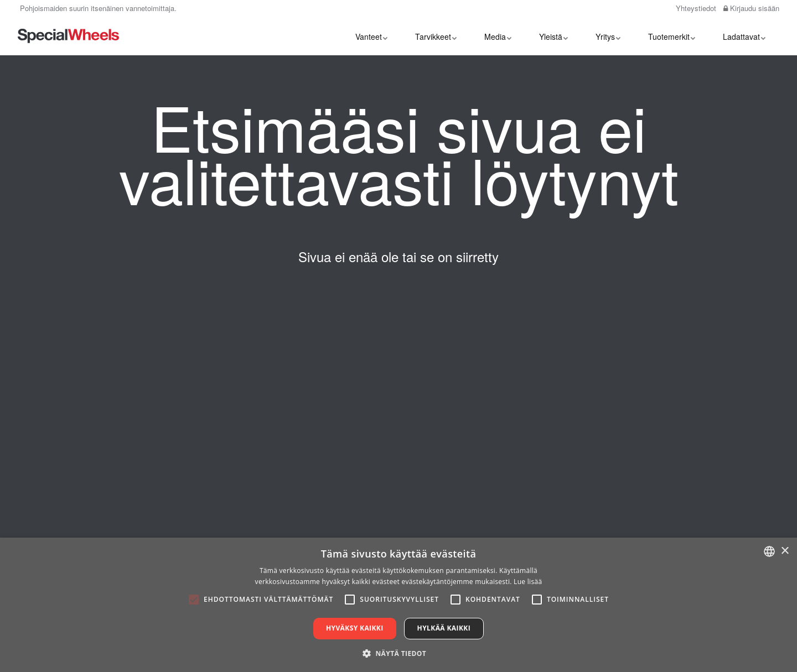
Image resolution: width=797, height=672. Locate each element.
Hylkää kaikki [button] (444, 628)
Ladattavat (744, 36)
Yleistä (553, 36)
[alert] (398, 605)
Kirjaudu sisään (751, 8)
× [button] (785, 551)
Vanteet (371, 36)
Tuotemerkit (672, 36)
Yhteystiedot (695, 8)
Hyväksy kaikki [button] (355, 628)
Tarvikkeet (436, 36)
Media (498, 36)
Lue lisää (528, 582)
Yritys (608, 36)
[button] (398, 653)
